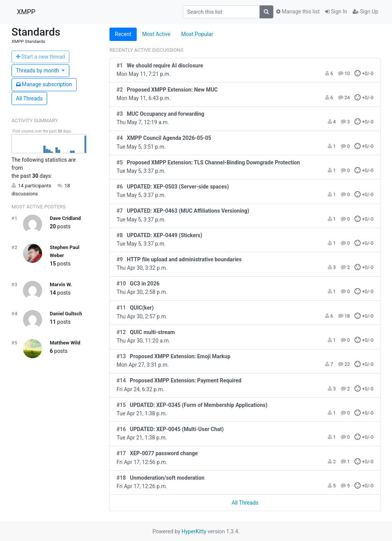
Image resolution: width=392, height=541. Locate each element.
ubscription (44, 84)
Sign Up (365, 11)
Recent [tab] (123, 34)
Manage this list (298, 11)
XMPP (26, 12)
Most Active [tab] (156, 34)
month (38, 70)
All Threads (29, 98)
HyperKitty (194, 531)
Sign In (336, 11)
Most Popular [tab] (197, 34)
